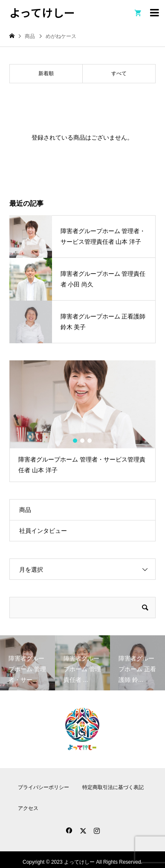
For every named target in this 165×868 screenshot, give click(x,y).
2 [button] (83, 441)
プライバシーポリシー (43, 787)
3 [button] (90, 441)
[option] (82, 421)
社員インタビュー (43, 531)
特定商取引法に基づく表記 (113, 787)
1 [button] (75, 441)
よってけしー (42, 12)
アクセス (28, 808)
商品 (25, 510)
